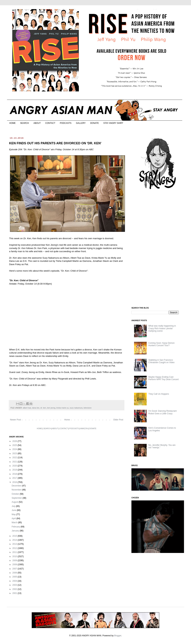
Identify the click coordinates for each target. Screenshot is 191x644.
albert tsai (27, 408)
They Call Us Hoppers (159, 394)
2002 (15, 589)
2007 (15, 569)
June (14, 510)
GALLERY (81, 123)
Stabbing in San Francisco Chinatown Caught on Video (161, 361)
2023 (15, 453)
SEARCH (25, 123)
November (17, 490)
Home (67, 420)
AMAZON (84, 429)
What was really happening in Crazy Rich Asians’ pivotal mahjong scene (162, 328)
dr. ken (43, 408)
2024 (15, 449)
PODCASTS (66, 123)
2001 (15, 593)
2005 (15, 577)
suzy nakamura (76, 408)
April (14, 518)
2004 (15, 581)
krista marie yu (63, 408)
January (16, 531)
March (15, 522)
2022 (15, 458)
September (17, 498)
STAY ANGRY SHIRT (113, 123)
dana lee (36, 408)
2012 (15, 548)
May (14, 514)
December (17, 486)
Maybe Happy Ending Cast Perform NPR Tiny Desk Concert (164, 378)
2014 (15, 540)
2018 (15, 474)
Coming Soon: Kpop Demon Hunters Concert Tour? (161, 344)
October (16, 494)
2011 (15, 552)
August (15, 502)
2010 (15, 556)
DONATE (95, 123)
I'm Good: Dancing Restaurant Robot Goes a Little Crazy (163, 412)
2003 (15, 585)
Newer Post (15, 420)
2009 (15, 560)
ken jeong (51, 408)
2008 (15, 565)
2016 (15, 482)
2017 (15, 478)
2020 (15, 466)
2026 (15, 441)
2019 (15, 470)
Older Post (118, 420)
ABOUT (37, 123)
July (14, 506)
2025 (15, 445)
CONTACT (50, 123)
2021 (15, 462)
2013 (15, 544)
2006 (15, 573)
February (16, 527)
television (88, 408)
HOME (12, 123)
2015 (15, 536)
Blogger (118, 636)
